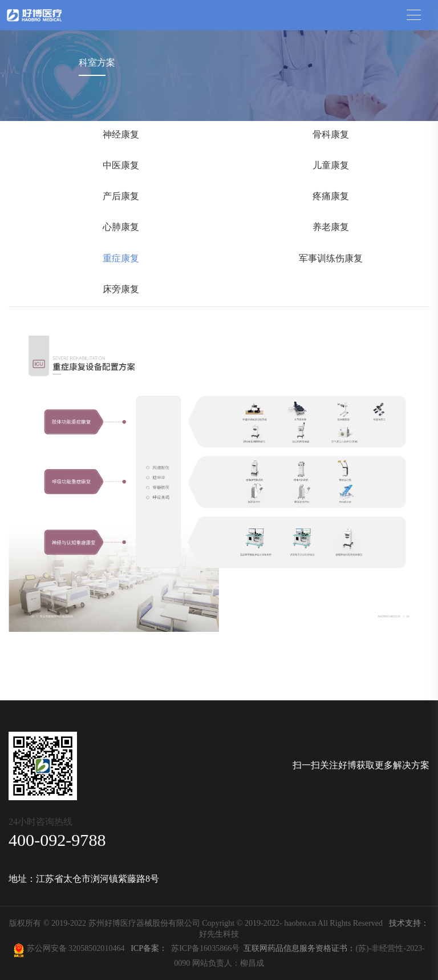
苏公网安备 (46, 948)
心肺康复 (121, 227)
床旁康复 (121, 289)
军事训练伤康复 (331, 258)
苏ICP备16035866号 (205, 948)
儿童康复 (331, 165)
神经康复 (121, 134)
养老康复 (331, 227)
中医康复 (121, 165)
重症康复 (121, 258)
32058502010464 (99, 948)
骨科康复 (331, 134)
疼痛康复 (331, 196)
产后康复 (121, 196)
